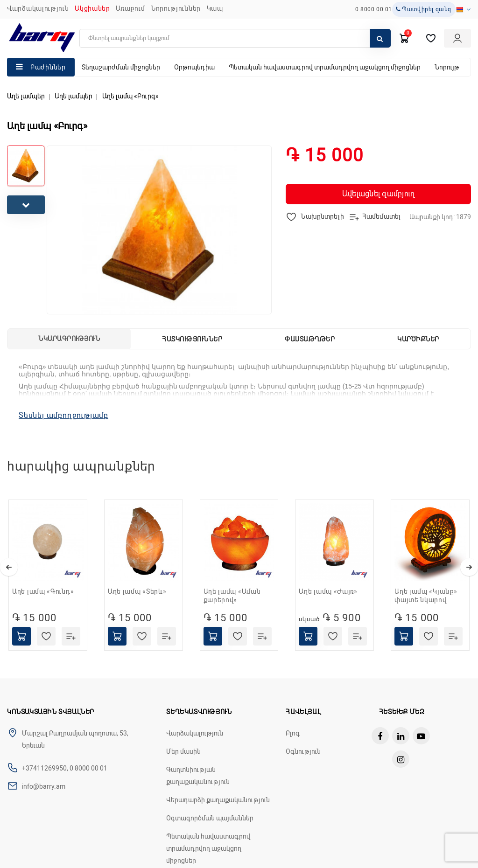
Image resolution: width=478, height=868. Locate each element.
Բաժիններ (48, 67)
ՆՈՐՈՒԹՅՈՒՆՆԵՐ (176, 8)
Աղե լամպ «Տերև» (137, 591)
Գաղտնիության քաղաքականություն (198, 776)
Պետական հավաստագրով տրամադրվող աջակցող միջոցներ (325, 67)
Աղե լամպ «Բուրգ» (130, 96)
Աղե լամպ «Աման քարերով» (232, 596)
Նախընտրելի (315, 217)
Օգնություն (303, 751)
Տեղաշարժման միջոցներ (121, 67)
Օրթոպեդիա (194, 67)
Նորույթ (447, 67)
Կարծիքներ (418, 339)
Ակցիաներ (92, 8)
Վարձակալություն (38, 8)
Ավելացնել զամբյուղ (378, 194)
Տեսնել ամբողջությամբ (63, 415)
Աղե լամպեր (26, 96)
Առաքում (130, 8)
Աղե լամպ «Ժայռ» (328, 591)
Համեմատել (375, 217)
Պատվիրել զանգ (424, 9)
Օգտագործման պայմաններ (210, 818)
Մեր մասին (183, 751)
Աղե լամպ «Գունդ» (43, 591)
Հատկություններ (192, 339)
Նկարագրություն (69, 339)
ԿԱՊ (215, 8)
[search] (235, 38)
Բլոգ (293, 733)
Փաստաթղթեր (310, 339)
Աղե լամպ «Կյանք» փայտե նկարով (426, 596)
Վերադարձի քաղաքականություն (218, 800)
